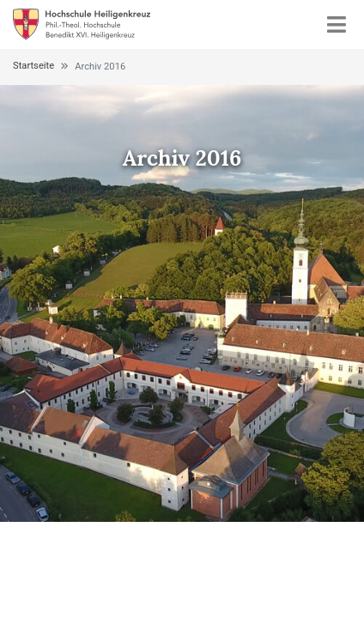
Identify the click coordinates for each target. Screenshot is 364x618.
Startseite (33, 66)
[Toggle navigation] (337, 24)
